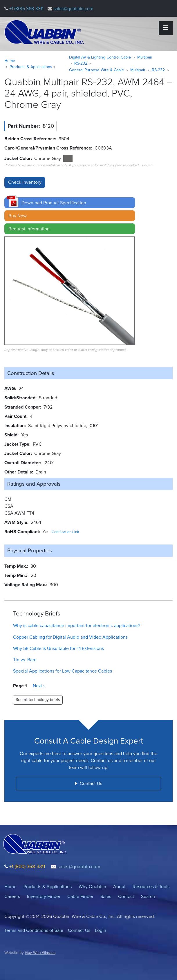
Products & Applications (31, 67)
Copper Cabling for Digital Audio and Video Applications (70, 637)
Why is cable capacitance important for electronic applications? (77, 625)
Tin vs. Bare (25, 660)
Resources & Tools (151, 887)
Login (101, 930)
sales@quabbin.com (74, 9)
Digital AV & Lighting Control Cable (100, 57)
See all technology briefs (38, 700)
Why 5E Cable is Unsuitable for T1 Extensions (58, 648)
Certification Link (65, 532)
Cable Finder (80, 896)
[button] (70, 203)
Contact (126, 896)
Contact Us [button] (91, 783)
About (119, 887)
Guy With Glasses (40, 952)
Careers (12, 896)
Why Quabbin (92, 887)
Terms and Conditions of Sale (34, 930)
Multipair (145, 57)
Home (10, 61)
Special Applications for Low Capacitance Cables (63, 671)
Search (148, 896)
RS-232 (81, 63)
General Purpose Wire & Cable (96, 70)
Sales (106, 896)
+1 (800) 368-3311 (26, 9)
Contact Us (79, 930)
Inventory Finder (44, 896)
